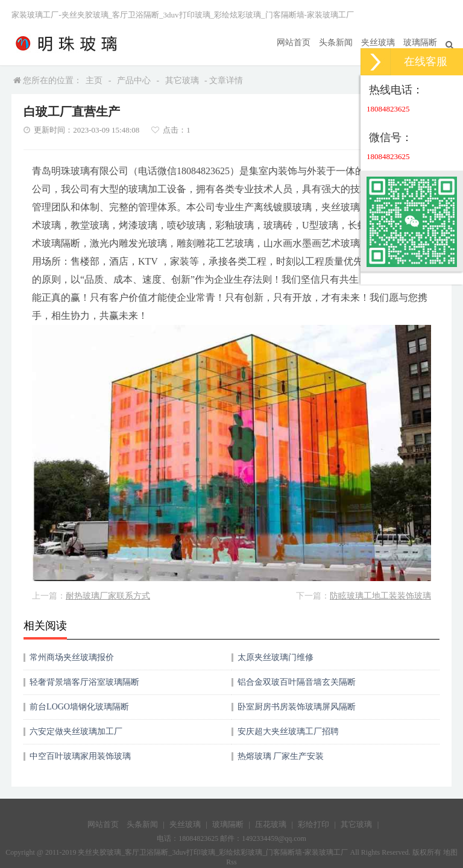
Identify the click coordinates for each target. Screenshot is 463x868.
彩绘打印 (313, 824)
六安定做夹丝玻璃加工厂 (76, 731)
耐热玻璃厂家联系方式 (108, 596)
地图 (450, 852)
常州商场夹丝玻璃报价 (72, 657)
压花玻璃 (271, 824)
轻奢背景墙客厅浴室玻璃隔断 (84, 682)
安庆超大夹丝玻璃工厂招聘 (288, 731)
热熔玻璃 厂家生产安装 (281, 756)
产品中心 (134, 80)
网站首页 (294, 42)
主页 (94, 80)
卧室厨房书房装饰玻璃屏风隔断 (297, 707)
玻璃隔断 (420, 42)
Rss (231, 862)
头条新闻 (336, 42)
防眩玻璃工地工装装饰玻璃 (380, 596)
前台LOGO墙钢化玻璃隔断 (79, 707)
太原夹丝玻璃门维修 (276, 657)
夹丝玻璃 (378, 42)
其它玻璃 (182, 80)
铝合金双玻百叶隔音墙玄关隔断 (297, 682)
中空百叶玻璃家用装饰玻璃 (80, 756)
